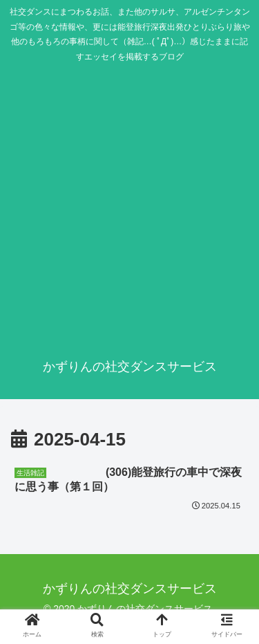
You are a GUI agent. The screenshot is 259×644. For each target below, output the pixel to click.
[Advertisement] (129, 206)
